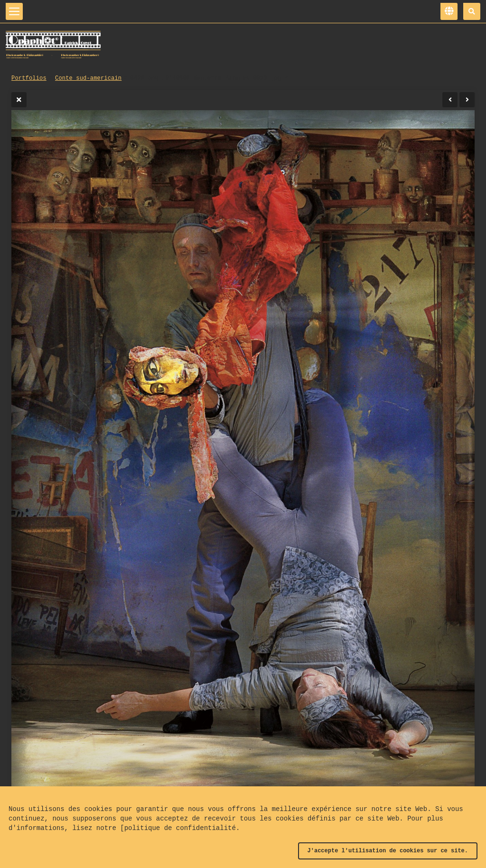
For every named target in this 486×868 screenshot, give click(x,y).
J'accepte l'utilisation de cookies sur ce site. (388, 851)
